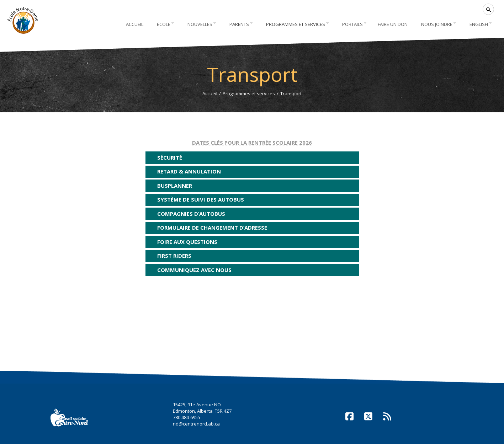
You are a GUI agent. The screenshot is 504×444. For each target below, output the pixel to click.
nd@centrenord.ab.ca (196, 424)
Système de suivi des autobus (201, 199)
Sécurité (170, 157)
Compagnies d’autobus (191, 214)
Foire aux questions (187, 242)
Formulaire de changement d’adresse (212, 228)
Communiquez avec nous (194, 270)
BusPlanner (175, 186)
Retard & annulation (189, 171)
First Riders (174, 256)
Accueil (210, 93)
